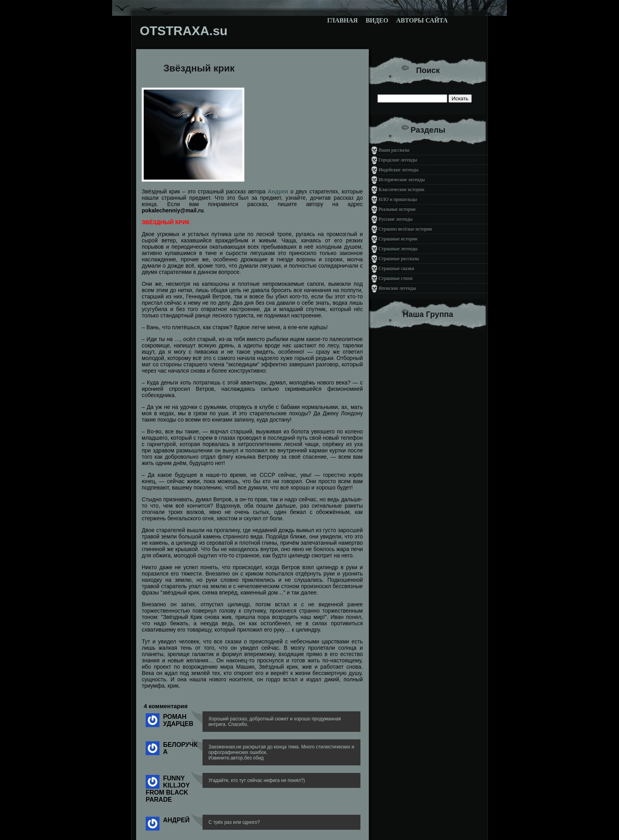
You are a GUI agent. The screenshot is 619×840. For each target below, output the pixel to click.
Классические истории (401, 189)
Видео (377, 20)
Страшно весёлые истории (405, 229)
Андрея (278, 191)
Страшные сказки (396, 268)
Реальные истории (397, 209)
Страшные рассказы (399, 259)
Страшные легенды (398, 249)
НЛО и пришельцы (398, 199)
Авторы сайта (422, 20)
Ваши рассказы (394, 150)
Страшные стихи (396, 278)
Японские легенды (397, 288)
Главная (342, 20)
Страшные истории (398, 239)
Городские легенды (398, 160)
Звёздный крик (199, 68)
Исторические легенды (402, 180)
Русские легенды (396, 219)
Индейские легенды (399, 170)
